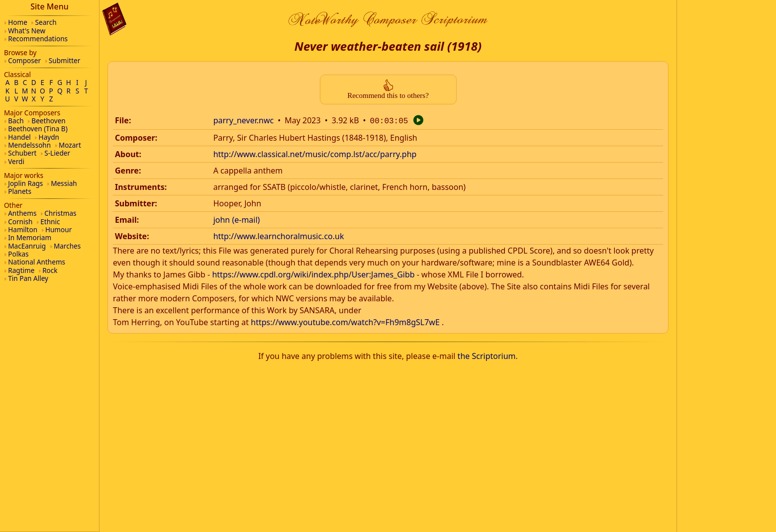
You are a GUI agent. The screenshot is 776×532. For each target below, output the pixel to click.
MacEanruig (27, 246)
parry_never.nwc (244, 120)
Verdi (16, 161)
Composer (24, 60)
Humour (58, 229)
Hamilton (23, 229)
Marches (67, 246)
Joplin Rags (25, 183)
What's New (27, 31)
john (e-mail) (237, 219)
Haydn (49, 137)
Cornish (20, 222)
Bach (16, 121)
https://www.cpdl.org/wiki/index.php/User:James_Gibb (313, 273)
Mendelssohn (29, 145)
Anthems (22, 213)
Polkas (18, 254)
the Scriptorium (487, 355)
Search (46, 22)
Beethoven (48, 121)
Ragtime (21, 270)
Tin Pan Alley (28, 278)
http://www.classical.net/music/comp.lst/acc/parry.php (315, 153)
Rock (50, 270)
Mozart (70, 145)
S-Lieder (57, 153)
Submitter (65, 60)
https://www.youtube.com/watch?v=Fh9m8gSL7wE (345, 321)
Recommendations (38, 39)
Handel (19, 137)
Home (18, 22)
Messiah (64, 183)
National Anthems (37, 262)
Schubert (22, 153)
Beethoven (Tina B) (38, 129)
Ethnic (50, 222)
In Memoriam (30, 237)
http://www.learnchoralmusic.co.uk (279, 235)
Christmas (60, 213)
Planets (20, 191)
